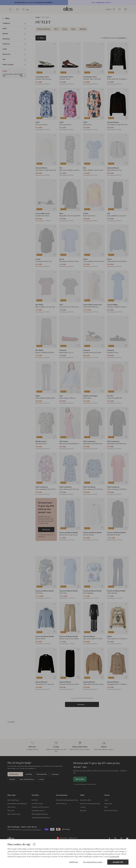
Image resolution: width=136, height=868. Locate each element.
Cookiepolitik (114, 856)
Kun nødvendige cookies (93, 862)
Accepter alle (118, 862)
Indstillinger (74, 862)
